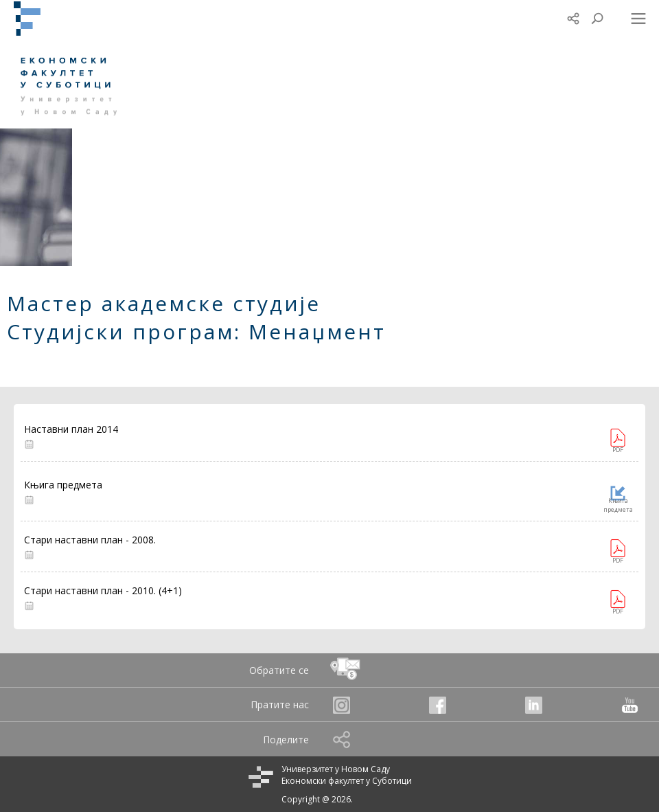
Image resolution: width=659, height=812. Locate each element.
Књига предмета (618, 505)
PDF (618, 450)
